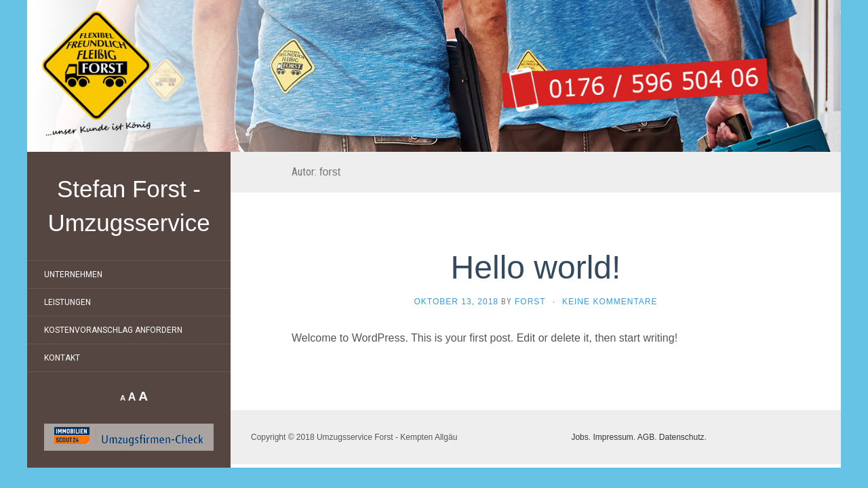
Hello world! (536, 267)
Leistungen (67, 302)
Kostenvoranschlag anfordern (113, 330)
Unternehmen (73, 274)
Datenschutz (682, 437)
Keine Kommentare (610, 302)
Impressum (613, 437)
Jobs (579, 437)
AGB (646, 437)
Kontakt (62, 358)
